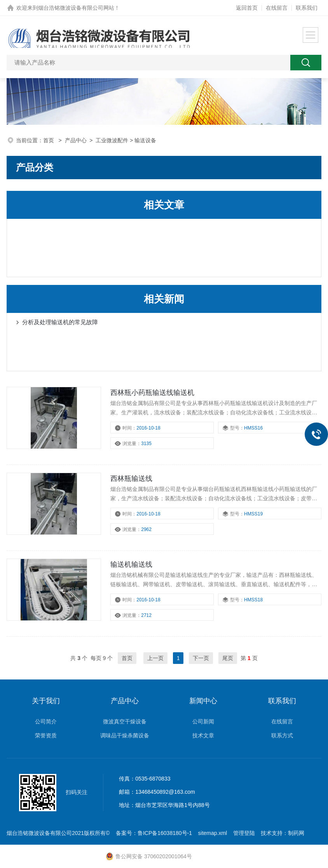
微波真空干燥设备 (125, 721)
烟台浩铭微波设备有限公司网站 (76, 8)
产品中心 (76, 140)
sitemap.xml (213, 833)
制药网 (296, 833)
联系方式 (282, 735)
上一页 (155, 658)
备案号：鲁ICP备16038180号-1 (154, 833)
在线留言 (277, 8)
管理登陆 (244, 833)
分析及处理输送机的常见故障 (60, 322)
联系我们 (307, 8)
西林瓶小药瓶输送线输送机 (152, 393)
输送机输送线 (131, 564)
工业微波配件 (112, 140)
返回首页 (247, 8)
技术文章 (203, 735)
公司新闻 (203, 721)
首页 (49, 140)
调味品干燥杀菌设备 (125, 735)
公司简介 (46, 721)
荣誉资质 (46, 735)
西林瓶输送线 (131, 479)
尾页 (228, 658)
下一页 (201, 658)
